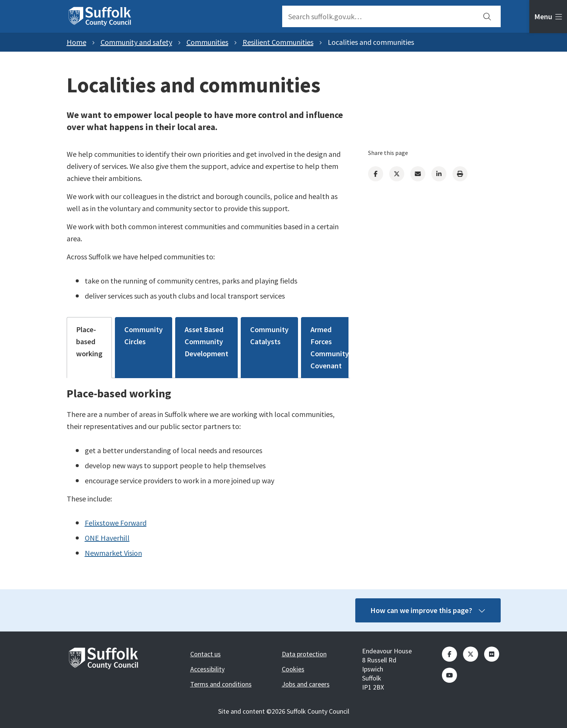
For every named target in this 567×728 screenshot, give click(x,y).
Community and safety (136, 42)
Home (76, 42)
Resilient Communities (278, 42)
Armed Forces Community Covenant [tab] (330, 347)
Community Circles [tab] (144, 335)
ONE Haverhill (107, 538)
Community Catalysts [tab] (269, 335)
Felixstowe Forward (116, 523)
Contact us (206, 654)
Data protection (304, 654)
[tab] (548, 17)
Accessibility (207, 669)
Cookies (293, 669)
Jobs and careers (306, 684)
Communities (207, 42)
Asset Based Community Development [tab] (206, 341)
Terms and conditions (221, 684)
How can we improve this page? (428, 610)
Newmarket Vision (113, 553)
